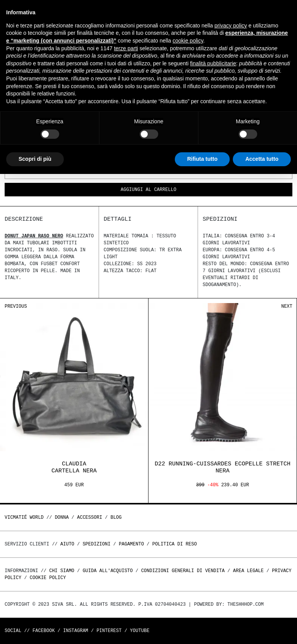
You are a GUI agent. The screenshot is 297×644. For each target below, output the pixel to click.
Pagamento (131, 544)
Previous (16, 306)
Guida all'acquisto (108, 571)
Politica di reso (175, 544)
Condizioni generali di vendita (183, 571)
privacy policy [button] (231, 26)
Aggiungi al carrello (148, 190)
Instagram (76, 631)
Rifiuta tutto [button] (202, 159)
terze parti (126, 48)
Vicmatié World (24, 517)
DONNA (62, 517)
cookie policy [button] (188, 41)
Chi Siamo (62, 571)
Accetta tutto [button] (262, 159)
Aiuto (67, 544)
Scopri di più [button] (35, 159)
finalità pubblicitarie (213, 63)
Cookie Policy (48, 578)
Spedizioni (97, 544)
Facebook (44, 631)
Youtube (140, 631)
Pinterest (109, 631)
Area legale (248, 571)
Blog (116, 517)
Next (287, 306)
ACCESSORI (90, 517)
